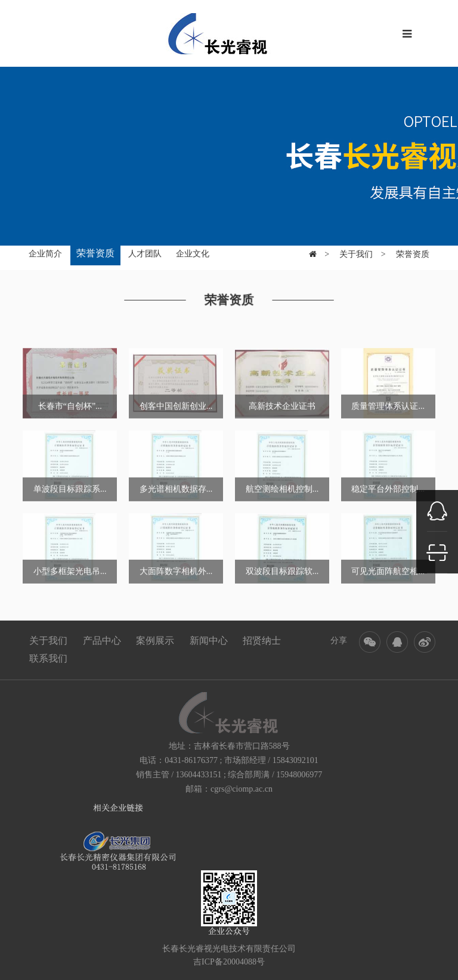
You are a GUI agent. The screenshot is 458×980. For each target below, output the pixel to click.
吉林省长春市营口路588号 (242, 746)
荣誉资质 (95, 252)
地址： (181, 746)
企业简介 (45, 252)
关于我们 (356, 249)
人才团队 (145, 252)
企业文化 (193, 252)
